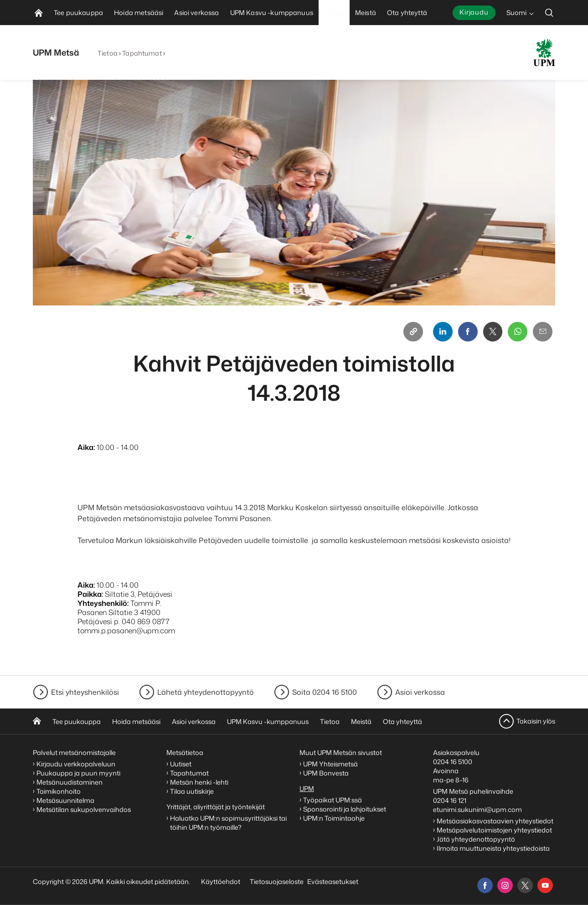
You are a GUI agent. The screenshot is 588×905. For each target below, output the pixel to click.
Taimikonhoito (59, 791)
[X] (491, 332)
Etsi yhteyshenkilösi (85, 692)
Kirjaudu (474, 12)
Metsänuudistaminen (70, 782)
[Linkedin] (440, 332)
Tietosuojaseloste (276, 882)
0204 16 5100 (453, 762)
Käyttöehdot (221, 882)
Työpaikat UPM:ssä (333, 800)
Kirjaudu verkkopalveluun (76, 764)
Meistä (361, 721)
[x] (525, 885)
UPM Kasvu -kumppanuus (268, 721)
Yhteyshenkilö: (103, 604)
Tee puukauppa (77, 721)
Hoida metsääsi (136, 721)
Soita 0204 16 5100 (325, 692)
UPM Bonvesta (327, 773)
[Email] (542, 332)
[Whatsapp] (517, 332)
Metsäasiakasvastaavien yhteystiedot (495, 821)
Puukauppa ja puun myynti (78, 773)
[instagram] (505, 885)
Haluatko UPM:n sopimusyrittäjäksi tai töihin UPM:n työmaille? (228, 823)
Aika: (86, 448)
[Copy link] (410, 332)
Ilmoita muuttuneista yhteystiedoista (493, 848)
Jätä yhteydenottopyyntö (476, 839)
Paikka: (90, 595)
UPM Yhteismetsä (330, 764)
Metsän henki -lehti (199, 782)
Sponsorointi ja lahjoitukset (345, 809)
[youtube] (545, 885)
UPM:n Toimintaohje (334, 818)
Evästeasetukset (333, 882)
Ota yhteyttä (402, 721)
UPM (307, 789)
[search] (549, 13)
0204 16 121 (450, 800)
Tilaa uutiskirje (192, 791)
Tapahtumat (142, 53)
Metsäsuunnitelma (65, 800)
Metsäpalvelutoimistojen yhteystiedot (494, 830)
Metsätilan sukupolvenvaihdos (84, 809)
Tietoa (108, 53)
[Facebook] (466, 332)
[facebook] (485, 885)
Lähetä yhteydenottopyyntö (206, 692)
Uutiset (181, 764)
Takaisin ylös (536, 721)
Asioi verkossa (420, 692)
